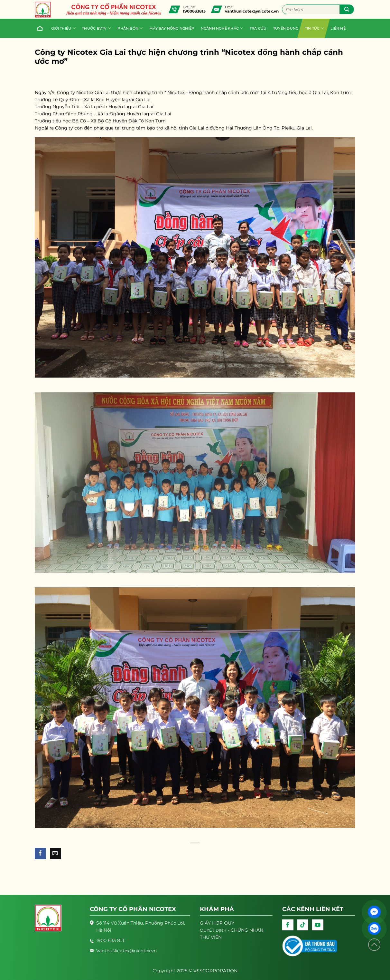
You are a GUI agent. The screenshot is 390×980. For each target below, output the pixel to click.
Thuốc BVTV (97, 28)
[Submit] (347, 9)
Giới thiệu (63, 28)
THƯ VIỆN (211, 937)
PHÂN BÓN (130, 28)
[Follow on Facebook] (288, 925)
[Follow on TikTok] (303, 925)
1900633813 (194, 11)
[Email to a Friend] (55, 854)
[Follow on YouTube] (318, 925)
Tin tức (315, 28)
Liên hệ (338, 28)
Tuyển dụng (286, 28)
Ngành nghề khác (222, 28)
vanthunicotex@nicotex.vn (252, 11)
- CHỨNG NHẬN (232, 930)
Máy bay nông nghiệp (172, 28)
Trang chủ (38, 28)
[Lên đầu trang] (374, 945)
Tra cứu (258, 28)
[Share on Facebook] (40, 854)
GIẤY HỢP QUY (217, 923)
